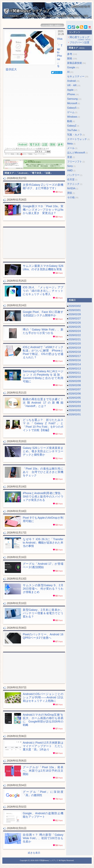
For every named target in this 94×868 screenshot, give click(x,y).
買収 (70, 193)
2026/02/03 (75, 406)
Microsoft (72, 103)
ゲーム (71, 112)
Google (71, 67)
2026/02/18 (75, 352)
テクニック (73, 184)
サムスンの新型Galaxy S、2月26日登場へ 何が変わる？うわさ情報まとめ (43, 589)
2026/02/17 (75, 356)
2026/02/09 (75, 381)
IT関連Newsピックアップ (27, 11)
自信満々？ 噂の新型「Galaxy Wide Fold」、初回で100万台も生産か (43, 838)
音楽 (70, 157)
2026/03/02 (75, 306)
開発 (53, 145)
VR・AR (72, 85)
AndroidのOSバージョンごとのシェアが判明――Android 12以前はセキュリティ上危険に (43, 697)
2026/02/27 (75, 319)
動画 (70, 121)
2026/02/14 (75, 364)
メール (71, 148)
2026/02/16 (75, 360)
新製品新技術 (75, 63)
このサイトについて (80, 6)
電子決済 (35, 145)
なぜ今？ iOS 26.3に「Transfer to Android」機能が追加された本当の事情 (43, 543)
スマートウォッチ (77, 139)
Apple (70, 90)
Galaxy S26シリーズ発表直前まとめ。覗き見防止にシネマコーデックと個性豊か (43, 451)
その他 (71, 197)
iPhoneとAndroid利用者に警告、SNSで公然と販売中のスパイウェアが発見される (43, 497)
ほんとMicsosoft (76, 153)
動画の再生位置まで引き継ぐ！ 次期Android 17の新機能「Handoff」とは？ (43, 403)
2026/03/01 (75, 310)
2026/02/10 (75, 377)
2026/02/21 (75, 339)
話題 (45, 145)
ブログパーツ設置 (80, 42)
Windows (72, 117)
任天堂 (71, 179)
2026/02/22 (75, 335)
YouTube (72, 130)
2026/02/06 (75, 394)
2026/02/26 (75, 323)
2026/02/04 (75, 402)
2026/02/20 (75, 344)
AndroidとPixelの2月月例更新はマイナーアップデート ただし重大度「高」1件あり (43, 746)
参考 (60, 145)
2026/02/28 (75, 314)
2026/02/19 (75, 348)
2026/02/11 (75, 373)
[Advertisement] (32, 108)
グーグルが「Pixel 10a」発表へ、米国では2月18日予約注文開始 (43, 771)
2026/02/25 (75, 327)
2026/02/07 (75, 389)
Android (23, 145)
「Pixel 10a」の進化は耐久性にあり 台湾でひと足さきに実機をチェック (43, 472)
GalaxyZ (72, 126)
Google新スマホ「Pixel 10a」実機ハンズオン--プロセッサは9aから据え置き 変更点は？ (43, 210)
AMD (70, 170)
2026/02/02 (75, 410)
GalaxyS (72, 108)
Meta (70, 144)
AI (68, 72)
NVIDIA (71, 188)
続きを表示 (34, 853)
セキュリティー (76, 76)
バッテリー (73, 175)
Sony (70, 166)
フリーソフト (75, 162)
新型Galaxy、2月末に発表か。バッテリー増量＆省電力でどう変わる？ (43, 613)
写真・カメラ (75, 135)
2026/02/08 (75, 385)
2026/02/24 (75, 331)
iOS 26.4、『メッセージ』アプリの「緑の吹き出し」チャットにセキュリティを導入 (43, 291)
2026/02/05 (75, 398)
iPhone (71, 94)
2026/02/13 (75, 369)
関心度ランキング (80, 38)
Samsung (72, 99)
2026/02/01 (75, 414)
